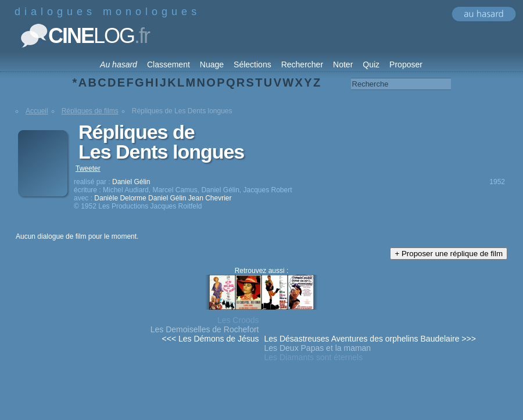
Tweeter (88, 168)
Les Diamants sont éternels (314, 357)
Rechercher (302, 64)
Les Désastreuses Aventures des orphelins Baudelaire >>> (370, 339)
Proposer (406, 64)
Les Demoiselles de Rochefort (205, 329)
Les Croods (238, 320)
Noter (343, 64)
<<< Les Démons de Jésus (211, 339)
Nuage (212, 64)
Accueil (37, 111)
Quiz (371, 64)
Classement (169, 64)
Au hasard (119, 64)
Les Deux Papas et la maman (318, 348)
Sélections (252, 64)
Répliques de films (90, 111)
